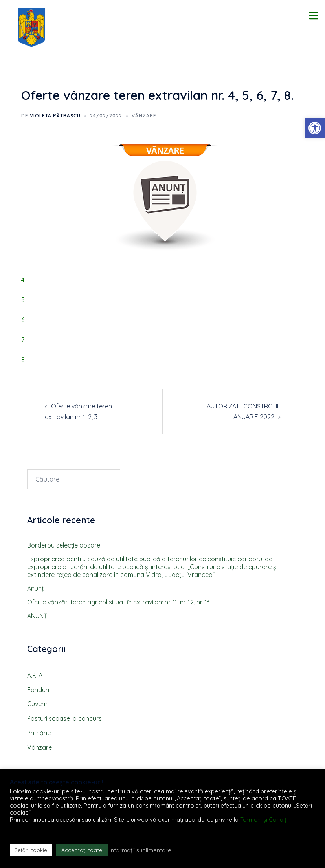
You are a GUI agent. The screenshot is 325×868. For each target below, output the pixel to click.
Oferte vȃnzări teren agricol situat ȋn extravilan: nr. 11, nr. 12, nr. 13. (119, 602)
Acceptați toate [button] (82, 850)
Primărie (39, 733)
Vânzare (144, 116)
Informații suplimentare (140, 850)
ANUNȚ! (38, 616)
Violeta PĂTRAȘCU (55, 116)
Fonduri (38, 690)
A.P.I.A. (35, 675)
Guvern (37, 704)
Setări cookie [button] (31, 850)
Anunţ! (36, 588)
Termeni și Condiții (264, 819)
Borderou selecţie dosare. (64, 545)
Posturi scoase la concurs (64, 718)
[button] (315, 128)
